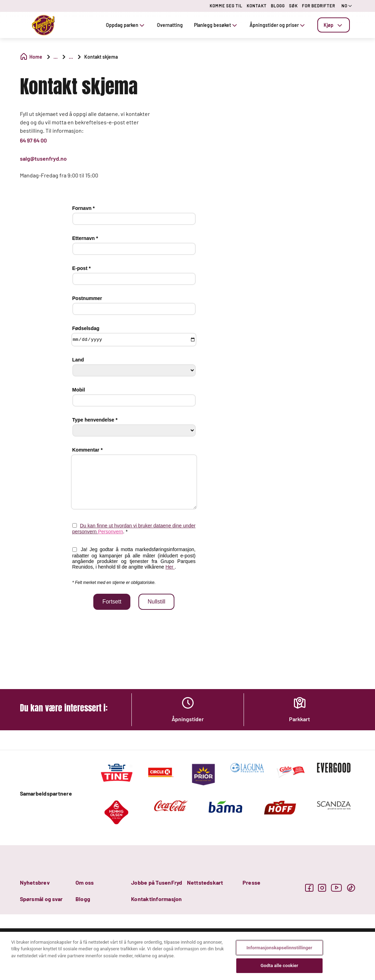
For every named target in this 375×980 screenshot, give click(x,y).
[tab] (334, 25)
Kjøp (334, 25)
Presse (251, 882)
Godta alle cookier (279, 966)
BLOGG (278, 6)
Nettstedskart (205, 882)
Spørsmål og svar (41, 899)
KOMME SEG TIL (226, 6)
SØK (293, 6)
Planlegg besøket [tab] (216, 25)
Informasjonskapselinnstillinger (279, 948)
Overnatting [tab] (170, 25)
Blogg (83, 899)
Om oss (85, 882)
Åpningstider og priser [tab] (278, 25)
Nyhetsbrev (35, 882)
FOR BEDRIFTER (319, 6)
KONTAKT (257, 6)
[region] (187, 956)
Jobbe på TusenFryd (157, 882)
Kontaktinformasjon (156, 899)
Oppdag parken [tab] (126, 25)
